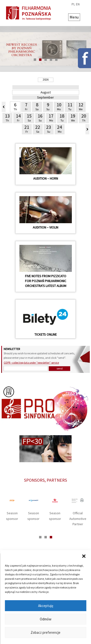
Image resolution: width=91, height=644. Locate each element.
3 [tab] (46, 60)
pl (73, 4)
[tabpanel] (45, 49)
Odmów (46, 619)
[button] (84, 556)
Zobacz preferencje (45, 632)
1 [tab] (35, 60)
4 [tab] (51, 60)
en (78, 4)
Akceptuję (46, 606)
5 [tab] (56, 60)
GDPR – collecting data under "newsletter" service (31, 363)
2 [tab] (40, 60)
